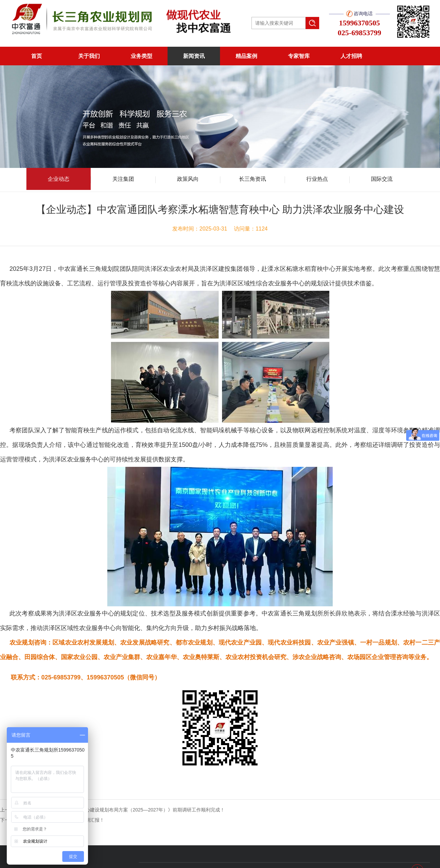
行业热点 (317, 179)
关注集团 (123, 179)
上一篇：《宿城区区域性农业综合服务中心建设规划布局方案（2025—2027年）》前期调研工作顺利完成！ (112, 810)
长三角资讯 (252, 179)
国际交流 (382, 179)
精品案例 (246, 56)
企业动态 (59, 179)
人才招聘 (351, 56)
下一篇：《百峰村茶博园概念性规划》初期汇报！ (52, 820)
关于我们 (89, 56)
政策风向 (188, 179)
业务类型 (141, 56)
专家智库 (299, 56)
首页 (37, 56)
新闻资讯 (194, 56)
